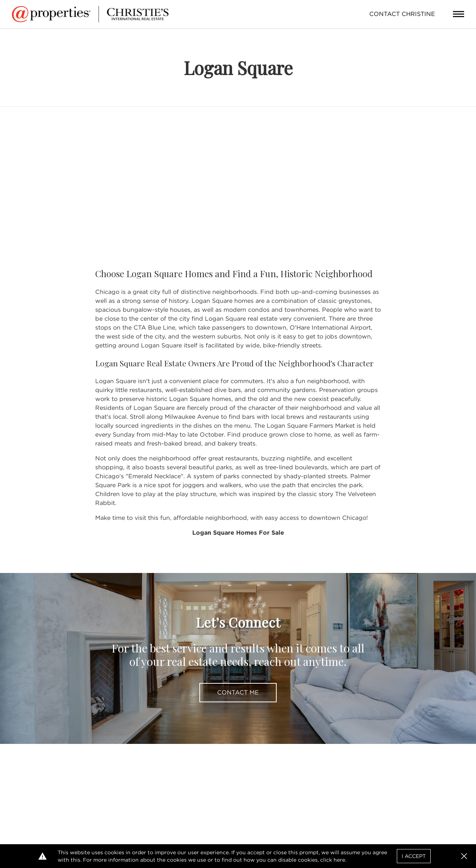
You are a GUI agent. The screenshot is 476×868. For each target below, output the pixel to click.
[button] (464, 856)
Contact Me (238, 692)
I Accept (414, 856)
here (339, 860)
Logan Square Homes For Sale (238, 533)
